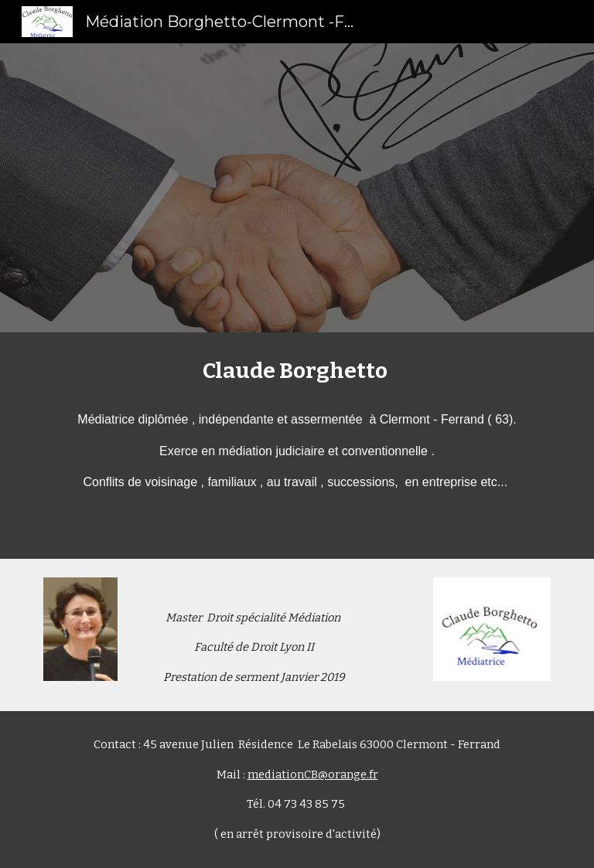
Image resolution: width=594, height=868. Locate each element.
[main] (297, 446)
